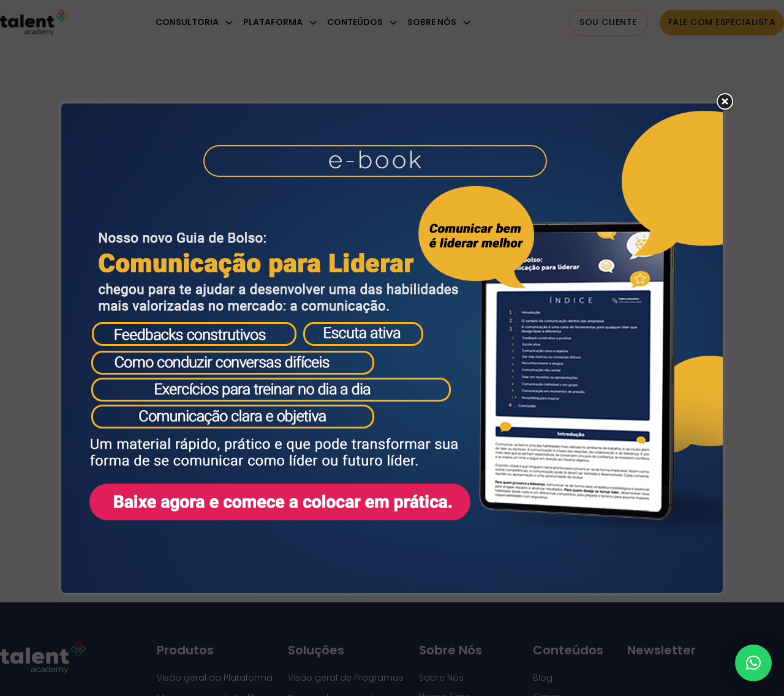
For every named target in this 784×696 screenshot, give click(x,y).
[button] (753, 663)
